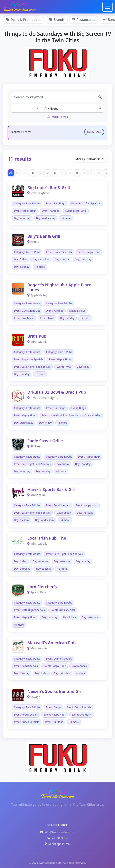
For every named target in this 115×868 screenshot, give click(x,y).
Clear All (94, 132)
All (11, 173)
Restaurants (84, 20)
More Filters (57, 117)
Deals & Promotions (24, 20)
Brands (57, 20)
